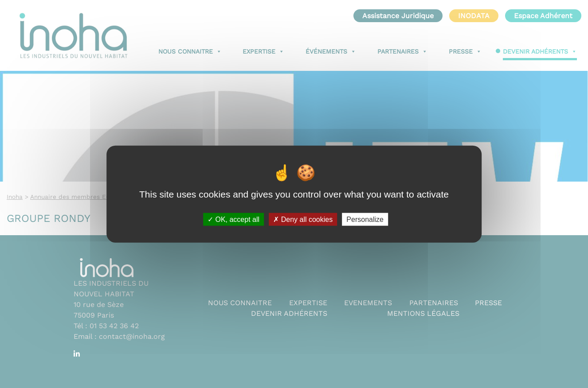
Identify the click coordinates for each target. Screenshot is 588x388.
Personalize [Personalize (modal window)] (365, 219)
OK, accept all (233, 219)
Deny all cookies (303, 219)
